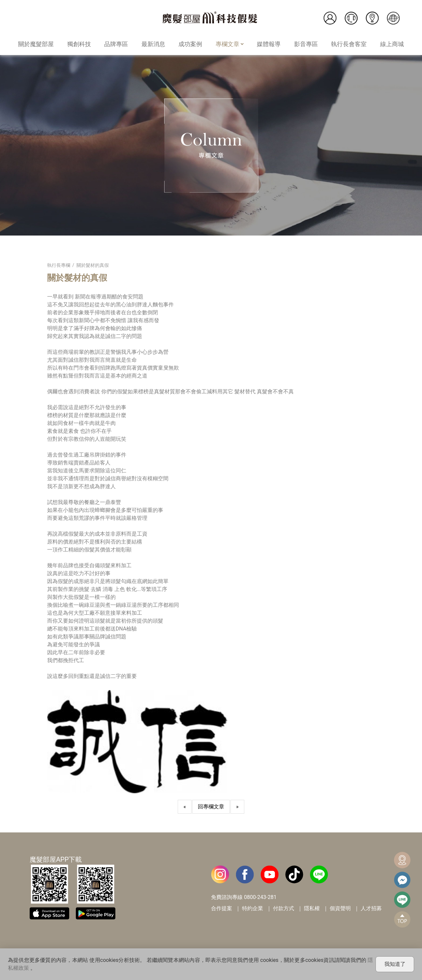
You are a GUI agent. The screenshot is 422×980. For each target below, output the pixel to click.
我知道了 (395, 964)
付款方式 (284, 908)
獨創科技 (79, 44)
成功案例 (190, 44)
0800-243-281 (260, 897)
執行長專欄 (59, 265)
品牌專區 (116, 44)
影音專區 (306, 44)
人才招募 (371, 908)
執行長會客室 (349, 44)
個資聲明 (340, 908)
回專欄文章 (211, 807)
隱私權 (312, 908)
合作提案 (222, 908)
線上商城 (392, 44)
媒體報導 (269, 44)
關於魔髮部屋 (36, 44)
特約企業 (253, 908)
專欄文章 (230, 44)
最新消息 (153, 44)
